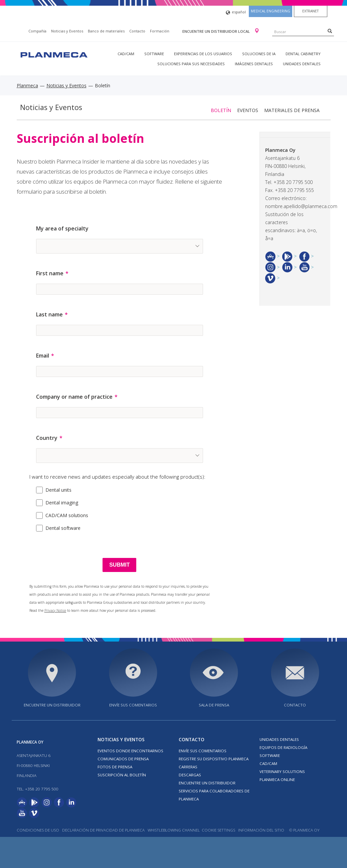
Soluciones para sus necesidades (191, 64)
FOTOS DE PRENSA (115, 767)
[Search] (330, 31)
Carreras (188, 767)
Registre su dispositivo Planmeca (214, 759)
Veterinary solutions (282, 771)
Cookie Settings (218, 830)
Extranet (310, 11)
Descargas (190, 775)
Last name (49, 314)
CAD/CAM (126, 54)
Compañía (37, 31)
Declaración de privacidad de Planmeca (104, 830)
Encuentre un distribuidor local (217, 31)
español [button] (236, 13)
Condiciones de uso (38, 830)
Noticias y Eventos (67, 31)
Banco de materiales (106, 31)
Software (154, 54)
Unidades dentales (302, 64)
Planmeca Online (277, 780)
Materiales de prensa (292, 110)
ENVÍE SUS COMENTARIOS (133, 705)
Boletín (221, 110)
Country (47, 438)
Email (43, 356)
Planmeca (27, 85)
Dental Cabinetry (303, 54)
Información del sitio (261, 830)
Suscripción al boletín (122, 775)
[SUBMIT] (119, 565)
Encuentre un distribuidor (52, 705)
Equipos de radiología (283, 747)
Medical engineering (271, 11)
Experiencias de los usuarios (203, 54)
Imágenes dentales (254, 64)
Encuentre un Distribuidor (207, 783)
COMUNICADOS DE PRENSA (123, 759)
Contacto (137, 31)
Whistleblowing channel (174, 830)
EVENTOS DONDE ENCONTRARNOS (130, 751)
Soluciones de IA (259, 54)
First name (50, 273)
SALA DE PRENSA (214, 705)
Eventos (248, 110)
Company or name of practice (74, 397)
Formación (160, 31)
